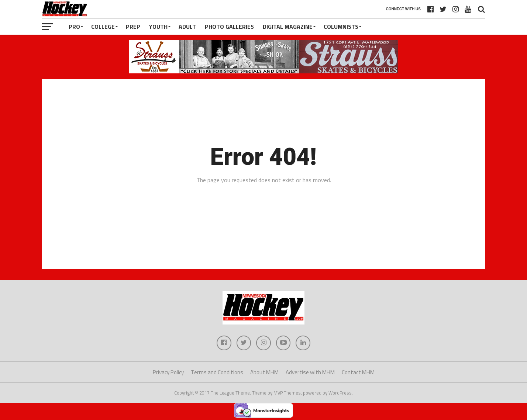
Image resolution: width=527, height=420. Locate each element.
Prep (133, 27)
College (103, 27)
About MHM (264, 372)
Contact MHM (358, 372)
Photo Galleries (229, 27)
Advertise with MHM (310, 372)
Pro (74, 27)
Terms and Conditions (217, 372)
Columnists (341, 27)
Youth (158, 27)
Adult (187, 27)
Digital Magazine (288, 27)
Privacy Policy (168, 372)
